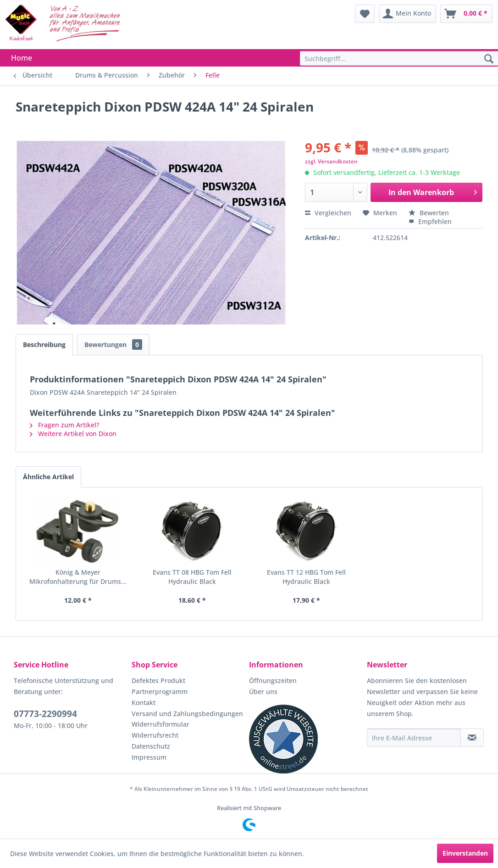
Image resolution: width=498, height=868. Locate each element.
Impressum (149, 757)
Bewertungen (113, 344)
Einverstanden (465, 853)
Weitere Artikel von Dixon (73, 434)
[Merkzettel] (365, 14)
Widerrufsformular (160, 724)
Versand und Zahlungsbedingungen (187, 714)
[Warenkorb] (466, 14)
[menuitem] (365, 14)
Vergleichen (328, 213)
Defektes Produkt (158, 680)
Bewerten (429, 213)
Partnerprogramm (160, 692)
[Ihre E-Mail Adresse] (414, 738)
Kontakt (144, 703)
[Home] (22, 58)
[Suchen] (489, 59)
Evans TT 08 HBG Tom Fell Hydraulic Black (192, 577)
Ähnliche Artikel (48, 477)
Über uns (263, 692)
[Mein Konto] (407, 14)
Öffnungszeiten (273, 680)
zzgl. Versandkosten (331, 161)
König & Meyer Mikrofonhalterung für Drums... (78, 577)
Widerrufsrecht (155, 735)
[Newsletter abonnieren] (472, 738)
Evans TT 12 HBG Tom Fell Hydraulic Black (306, 577)
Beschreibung (44, 344)
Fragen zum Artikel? (64, 425)
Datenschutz (151, 746)
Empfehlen (430, 221)
